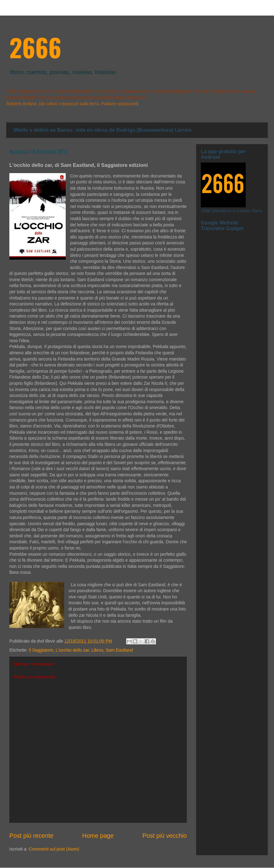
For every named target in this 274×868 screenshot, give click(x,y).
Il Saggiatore (41, 650)
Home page (98, 836)
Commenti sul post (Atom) (54, 849)
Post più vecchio (165, 836)
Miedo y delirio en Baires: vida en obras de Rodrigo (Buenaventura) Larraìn (103, 130)
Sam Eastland (119, 650)
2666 (35, 47)
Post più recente (31, 836)
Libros (97, 650)
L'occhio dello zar (72, 650)
